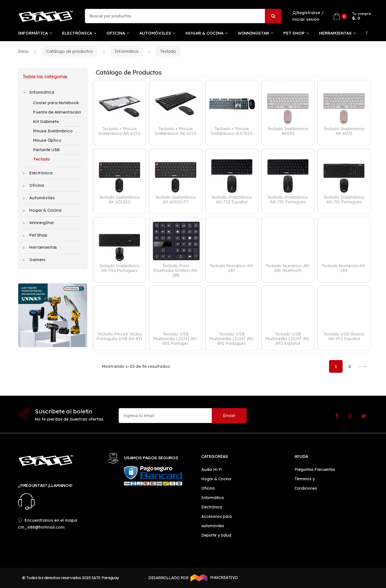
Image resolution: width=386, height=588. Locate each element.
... (365, 33)
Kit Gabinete (46, 121)
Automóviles (155, 33)
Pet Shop (294, 33)
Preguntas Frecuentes (315, 469)
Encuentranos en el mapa (48, 520)
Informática (33, 33)
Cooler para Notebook (56, 103)
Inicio (23, 51)
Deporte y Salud (216, 535)
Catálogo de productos (70, 51)
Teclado (168, 51)
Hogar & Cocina (204, 33)
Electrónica (77, 33)
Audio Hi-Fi (212, 469)
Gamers (34, 260)
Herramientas (335, 33)
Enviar (229, 416)
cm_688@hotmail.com (41, 527)
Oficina (116, 33)
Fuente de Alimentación (57, 112)
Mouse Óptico (47, 140)
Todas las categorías (45, 77)
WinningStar (253, 33)
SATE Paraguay (105, 578)
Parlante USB (46, 150)
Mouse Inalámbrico (53, 131)
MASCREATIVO (213, 578)
